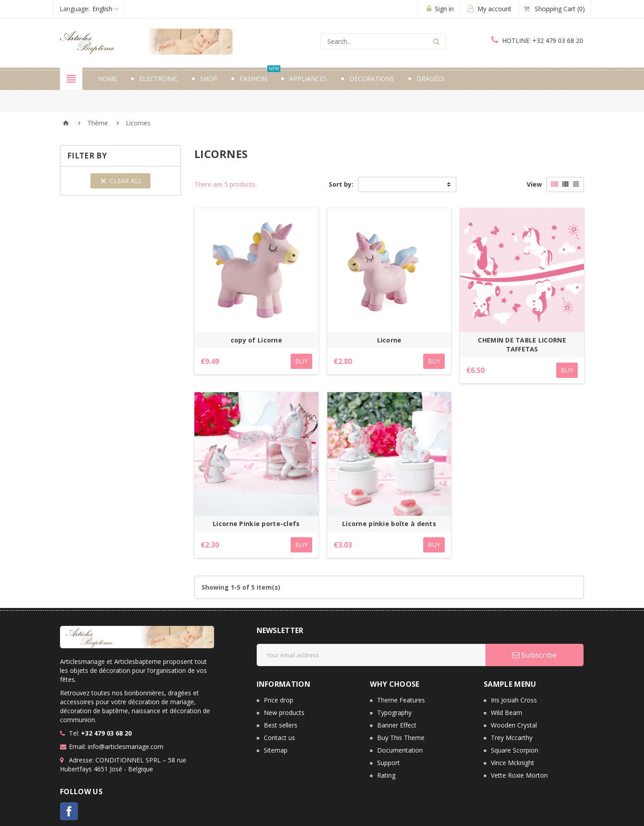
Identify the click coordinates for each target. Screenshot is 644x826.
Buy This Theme (401, 738)
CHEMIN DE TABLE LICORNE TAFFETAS (522, 345)
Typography (394, 713)
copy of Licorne (256, 340)
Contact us (279, 738)
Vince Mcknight (513, 763)
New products (284, 713)
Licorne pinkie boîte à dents (389, 524)
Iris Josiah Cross (514, 700)
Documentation (400, 750)
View (534, 184)
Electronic (159, 79)
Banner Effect (397, 725)
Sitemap (276, 750)
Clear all (120, 181)
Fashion (260, 75)
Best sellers (281, 725)
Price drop (279, 700)
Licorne (389, 340)
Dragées (431, 79)
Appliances (308, 79)
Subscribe (534, 655)
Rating (386, 775)
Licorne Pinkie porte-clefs (256, 524)
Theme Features (401, 700)
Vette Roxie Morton (519, 775)
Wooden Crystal (514, 725)
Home (107, 79)
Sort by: (341, 184)
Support (389, 763)
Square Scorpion (515, 750)
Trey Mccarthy (512, 738)
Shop (209, 79)
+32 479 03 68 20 (537, 41)
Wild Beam (507, 713)
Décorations (372, 79)
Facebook (69, 811)
